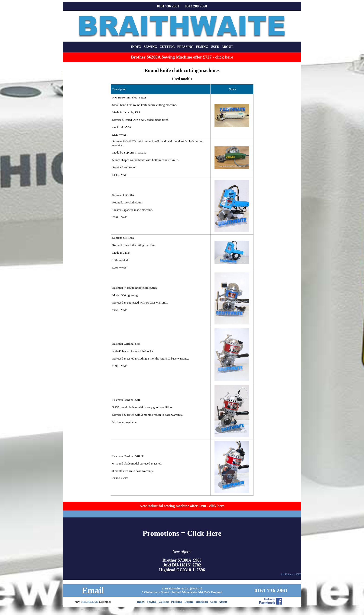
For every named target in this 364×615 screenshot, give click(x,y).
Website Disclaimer (93, 610)
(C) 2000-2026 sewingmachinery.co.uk (182, 610)
